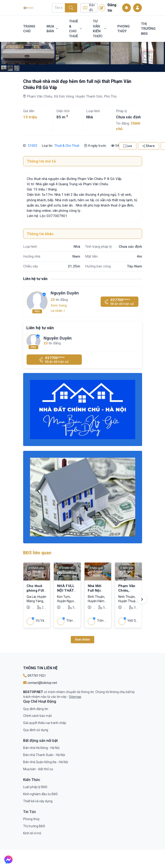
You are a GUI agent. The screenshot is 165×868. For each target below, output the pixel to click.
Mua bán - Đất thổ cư (38, 769)
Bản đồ (89, 8)
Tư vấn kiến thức (99, 29)
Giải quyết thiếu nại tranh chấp (45, 723)
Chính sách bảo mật (37, 716)
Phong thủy (124, 29)
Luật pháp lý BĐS (35, 787)
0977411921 (34, 676)
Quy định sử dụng (36, 730)
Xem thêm (82, 639)
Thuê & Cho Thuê (75, 29)
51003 (33, 146)
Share (148, 146)
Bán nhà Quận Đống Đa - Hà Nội (46, 762)
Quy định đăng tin (36, 709)
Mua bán (52, 29)
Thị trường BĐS (148, 29)
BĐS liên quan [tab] (37, 553)
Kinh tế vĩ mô (32, 833)
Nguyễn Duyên (65, 293)
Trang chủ (29, 29)
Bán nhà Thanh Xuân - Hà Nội (44, 755)
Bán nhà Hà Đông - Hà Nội (41, 748)
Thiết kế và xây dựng (38, 801)
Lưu (128, 146)
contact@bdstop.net (40, 683)
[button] (142, 599)
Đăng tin (107, 8)
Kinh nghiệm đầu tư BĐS (40, 794)
